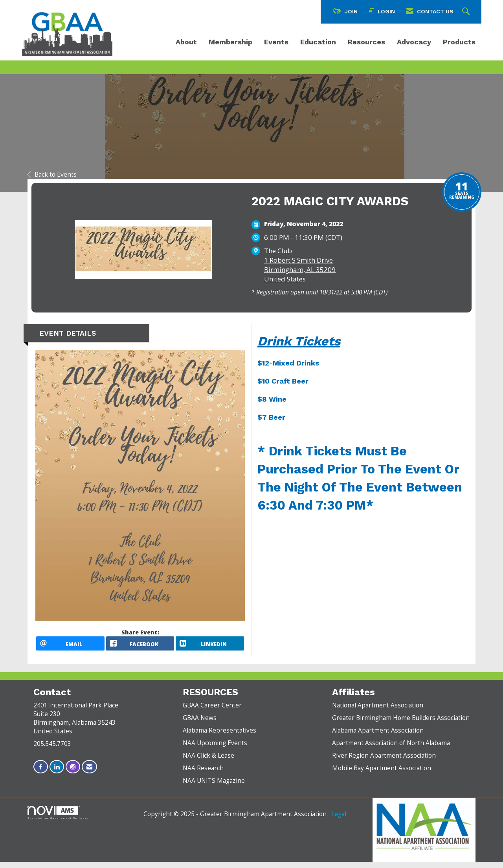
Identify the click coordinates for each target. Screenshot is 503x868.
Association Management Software (58, 819)
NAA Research (203, 774)
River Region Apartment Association (384, 762)
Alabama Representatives (219, 737)
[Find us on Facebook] (41, 773)
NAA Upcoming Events (215, 749)
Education (318, 42)
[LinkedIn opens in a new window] (210, 647)
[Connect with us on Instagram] (73, 773)
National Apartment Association (378, 712)
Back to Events (52, 175)
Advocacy (414, 42)
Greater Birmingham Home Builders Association (401, 724)
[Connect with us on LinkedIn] (57, 773)
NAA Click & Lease (208, 762)
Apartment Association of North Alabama (391, 749)
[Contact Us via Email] (89, 773)
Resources (366, 42)
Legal (339, 820)
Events (276, 42)
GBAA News (200, 724)
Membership (230, 42)
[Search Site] (467, 12)
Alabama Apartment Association (378, 737)
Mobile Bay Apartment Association (382, 774)
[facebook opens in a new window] (140, 647)
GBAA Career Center (212, 712)
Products (459, 42)
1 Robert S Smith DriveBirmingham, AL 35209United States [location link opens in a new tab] (300, 270)
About (186, 42)
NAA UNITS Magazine (214, 787)
